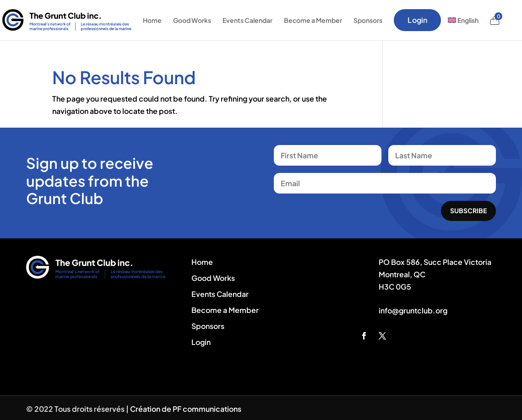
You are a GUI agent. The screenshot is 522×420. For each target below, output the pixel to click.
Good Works (192, 20)
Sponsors (368, 20)
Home (152, 20)
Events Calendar (247, 20)
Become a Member (313, 20)
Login (417, 20)
